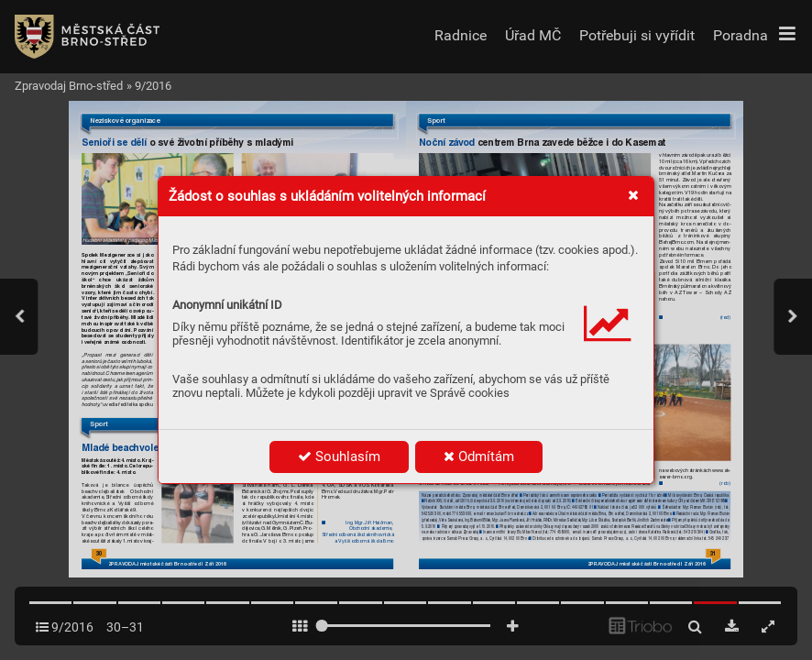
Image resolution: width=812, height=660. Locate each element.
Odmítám (479, 456)
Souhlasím (339, 456)
